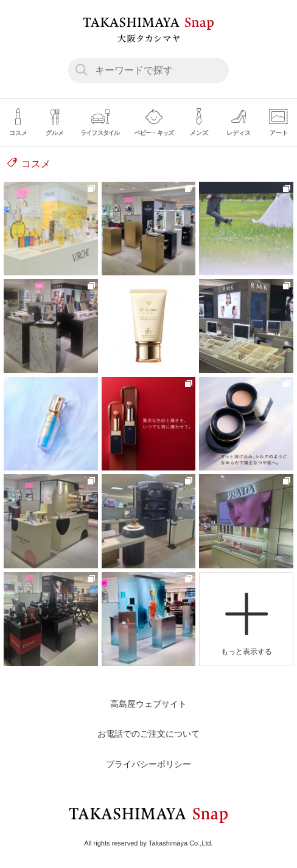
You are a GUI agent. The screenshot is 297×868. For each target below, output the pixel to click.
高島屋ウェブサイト (148, 704)
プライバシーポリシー (148, 764)
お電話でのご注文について (148, 734)
